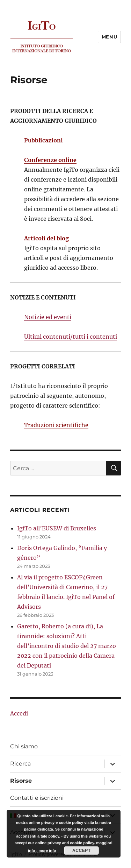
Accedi (19, 713)
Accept (82, 851)
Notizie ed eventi (48, 317)
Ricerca (20, 764)
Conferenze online (50, 160)
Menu (109, 37)
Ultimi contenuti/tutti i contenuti (71, 337)
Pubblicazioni (43, 140)
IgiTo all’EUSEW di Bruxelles (57, 528)
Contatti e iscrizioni (37, 798)
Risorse (21, 781)
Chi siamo (24, 746)
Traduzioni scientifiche (56, 425)
